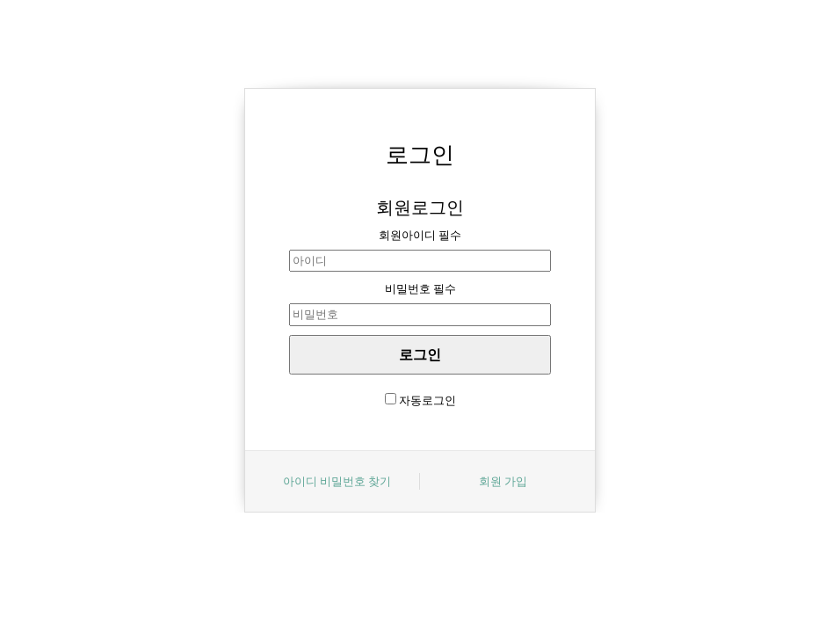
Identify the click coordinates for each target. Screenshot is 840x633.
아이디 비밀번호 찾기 (337, 481)
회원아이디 (420, 235)
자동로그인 (427, 400)
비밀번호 (420, 288)
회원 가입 (503, 481)
